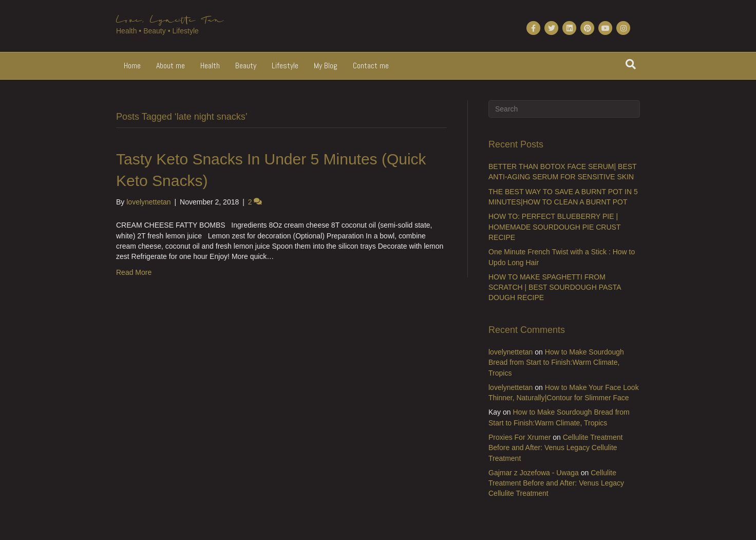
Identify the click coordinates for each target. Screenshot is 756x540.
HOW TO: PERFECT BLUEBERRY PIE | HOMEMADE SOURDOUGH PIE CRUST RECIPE (554, 227)
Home (132, 66)
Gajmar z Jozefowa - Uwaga (534, 473)
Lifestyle (285, 66)
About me (171, 66)
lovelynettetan (511, 352)
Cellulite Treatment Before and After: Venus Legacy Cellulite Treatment (555, 448)
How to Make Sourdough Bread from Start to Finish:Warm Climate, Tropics (556, 362)
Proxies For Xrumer (519, 437)
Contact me (371, 66)
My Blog (326, 66)
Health (210, 66)
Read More (134, 272)
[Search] (631, 64)
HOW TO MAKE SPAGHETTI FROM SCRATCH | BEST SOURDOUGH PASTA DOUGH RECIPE (555, 287)
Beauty (246, 66)
